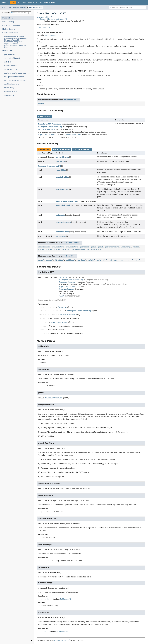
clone (40, 260)
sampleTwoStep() (11, 69)
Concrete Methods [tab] (82, 149)
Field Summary (8, 22)
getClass (70, 260)
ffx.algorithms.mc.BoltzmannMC (54, 19)
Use (19, 3)
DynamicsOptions (73, 135)
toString (113, 260)
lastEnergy (126, 247)
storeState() (9, 95)
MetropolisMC (45, 28)
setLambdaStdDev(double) (15, 80)
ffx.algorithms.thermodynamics (14, 7)
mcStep (136, 247)
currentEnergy (62, 157)
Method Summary (9, 29)
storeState (61, 236)
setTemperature (94, 249)
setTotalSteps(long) (12, 84)
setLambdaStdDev (63, 222)
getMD (58, 166)
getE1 (93, 247)
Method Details (8, 51)
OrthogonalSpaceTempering (50, 127)
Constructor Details (10, 33)
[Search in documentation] (128, 7)
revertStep (61, 170)
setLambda (60, 215)
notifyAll (102, 260)
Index (40, 3)
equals (49, 260)
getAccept (84, 247)
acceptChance (44, 247)
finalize (59, 260)
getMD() (7, 62)
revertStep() (9, 88)
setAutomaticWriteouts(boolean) (17, 73)
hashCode (81, 260)
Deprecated (32, 3)
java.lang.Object (44, 17)
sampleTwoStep (62, 189)
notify (91, 260)
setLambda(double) (12, 58)
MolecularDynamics (46, 166)
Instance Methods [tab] (61, 149)
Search (47, 3)
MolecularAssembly (46, 129)
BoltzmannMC (50, 35)
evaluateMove (58, 247)
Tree (24, 3)
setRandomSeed (78, 249)
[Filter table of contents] (21, 13)
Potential (56, 124)
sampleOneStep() (11, 66)
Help (53, 3)
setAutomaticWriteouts (66, 201)
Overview (5, 3)
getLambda (60, 161)
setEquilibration (64, 205)
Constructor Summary (11, 25)
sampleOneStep (62, 177)
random (41, 104)
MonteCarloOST (36, 7)
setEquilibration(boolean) (14, 77)
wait (122, 260)
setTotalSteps (62, 232)
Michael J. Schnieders (62, 640)
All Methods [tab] (44, 149)
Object (69, 256)
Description (8, 18)
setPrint (66, 249)
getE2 (100, 247)
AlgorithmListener (46, 135)
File (57, 137)
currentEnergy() (11, 92)
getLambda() (9, 55)
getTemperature (112, 247)
